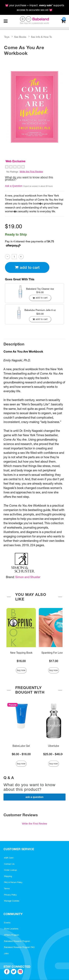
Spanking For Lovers (54, 653)
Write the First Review (31, 172)
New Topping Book (21, 653)
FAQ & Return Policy (13, 882)
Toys (7, 37)
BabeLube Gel (21, 746)
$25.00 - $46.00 (54, 754)
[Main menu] (6, 21)
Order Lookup (10, 870)
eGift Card (9, 858)
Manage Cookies (12, 901)
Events (7, 923)
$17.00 (54, 661)
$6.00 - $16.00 (21, 754)
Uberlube (54, 746)
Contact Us (9, 864)
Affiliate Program (12, 935)
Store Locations (11, 929)
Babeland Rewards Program (17, 941)
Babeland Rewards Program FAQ (19, 947)
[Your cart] (63, 21)
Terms (7, 889)
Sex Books (20, 37)
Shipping (8, 876)
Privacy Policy (10, 895)
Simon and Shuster (28, 577)
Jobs (6, 953)
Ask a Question (14, 186)
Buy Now (21, 670)
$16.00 (21, 661)
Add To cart (27, 267)
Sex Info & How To (41, 37)
